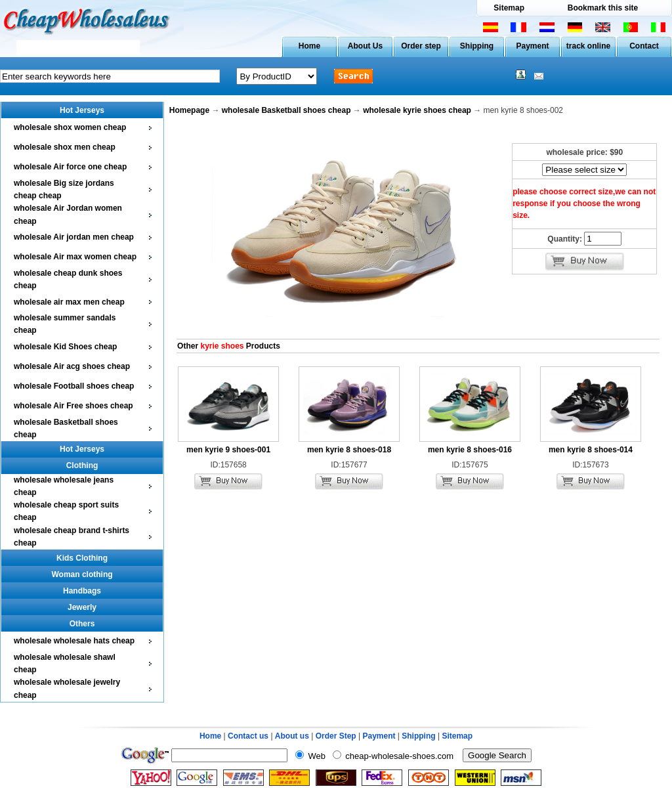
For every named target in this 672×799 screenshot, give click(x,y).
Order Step (337, 736)
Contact (644, 46)
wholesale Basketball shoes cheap (286, 110)
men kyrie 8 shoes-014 (591, 450)
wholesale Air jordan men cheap (74, 237)
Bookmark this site (603, 8)
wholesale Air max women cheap (75, 257)
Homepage (189, 110)
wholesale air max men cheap (69, 302)
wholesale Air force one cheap (70, 167)
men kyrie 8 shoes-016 (470, 450)
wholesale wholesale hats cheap (74, 641)
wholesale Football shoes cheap (74, 386)
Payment (532, 46)
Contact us (248, 736)
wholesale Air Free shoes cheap (73, 406)
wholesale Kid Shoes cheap (65, 347)
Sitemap (509, 8)
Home (309, 46)
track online (588, 46)
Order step (421, 46)
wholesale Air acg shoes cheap (72, 366)
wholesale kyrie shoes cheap (417, 110)
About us (292, 736)
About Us (365, 46)
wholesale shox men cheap (65, 147)
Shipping (477, 46)
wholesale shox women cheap (70, 127)
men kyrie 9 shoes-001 (228, 450)
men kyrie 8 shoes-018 (349, 450)
